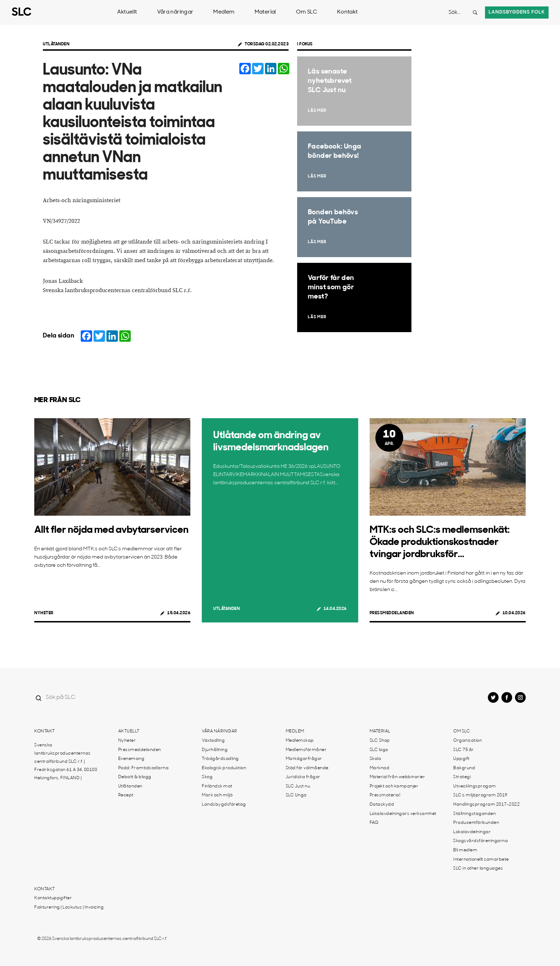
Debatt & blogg (135, 777)
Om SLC (307, 12)
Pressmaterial (385, 795)
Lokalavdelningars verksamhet (403, 814)
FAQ (374, 823)
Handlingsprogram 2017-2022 (486, 805)
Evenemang (131, 759)
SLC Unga (296, 795)
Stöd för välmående (307, 768)
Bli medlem (465, 850)
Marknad (380, 768)
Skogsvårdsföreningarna (481, 841)
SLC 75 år (464, 750)
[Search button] (475, 12)
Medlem (224, 12)
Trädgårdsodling (220, 759)
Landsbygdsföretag (224, 805)
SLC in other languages (478, 869)
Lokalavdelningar (472, 832)
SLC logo (379, 750)
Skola (376, 759)
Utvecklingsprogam (475, 786)
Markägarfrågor (304, 759)
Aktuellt (127, 12)
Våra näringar (175, 12)
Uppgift (461, 759)
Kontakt (347, 12)
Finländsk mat (217, 786)
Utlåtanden (56, 44)
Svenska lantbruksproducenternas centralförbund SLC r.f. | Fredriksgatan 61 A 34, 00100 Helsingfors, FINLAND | (66, 762)
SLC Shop (380, 741)
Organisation (467, 741)
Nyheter (44, 613)
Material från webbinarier (397, 777)
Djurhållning (215, 750)
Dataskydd (382, 805)
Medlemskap (300, 741)
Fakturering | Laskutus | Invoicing (69, 907)
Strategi (462, 777)
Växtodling (213, 741)
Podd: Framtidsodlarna (144, 768)
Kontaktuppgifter (53, 898)
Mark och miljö (217, 795)
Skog (207, 777)
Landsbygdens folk (517, 12)
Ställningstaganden (474, 814)
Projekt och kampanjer (394, 786)
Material (265, 12)
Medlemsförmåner (306, 750)
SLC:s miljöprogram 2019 (480, 795)
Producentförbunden (476, 823)
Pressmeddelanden (392, 613)
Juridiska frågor (303, 777)
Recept (126, 795)
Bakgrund (464, 768)
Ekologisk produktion (224, 768)
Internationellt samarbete (481, 860)
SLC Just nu (298, 786)
